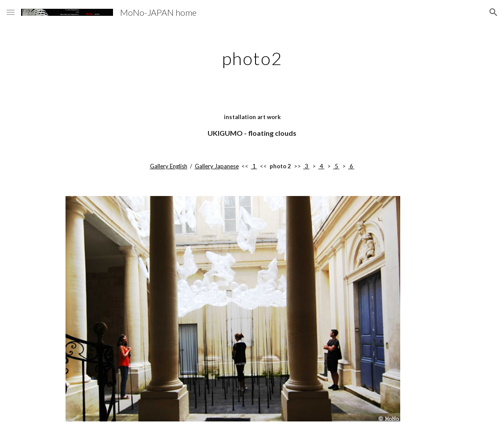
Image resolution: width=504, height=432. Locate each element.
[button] (11, 12)
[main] (252, 55)
